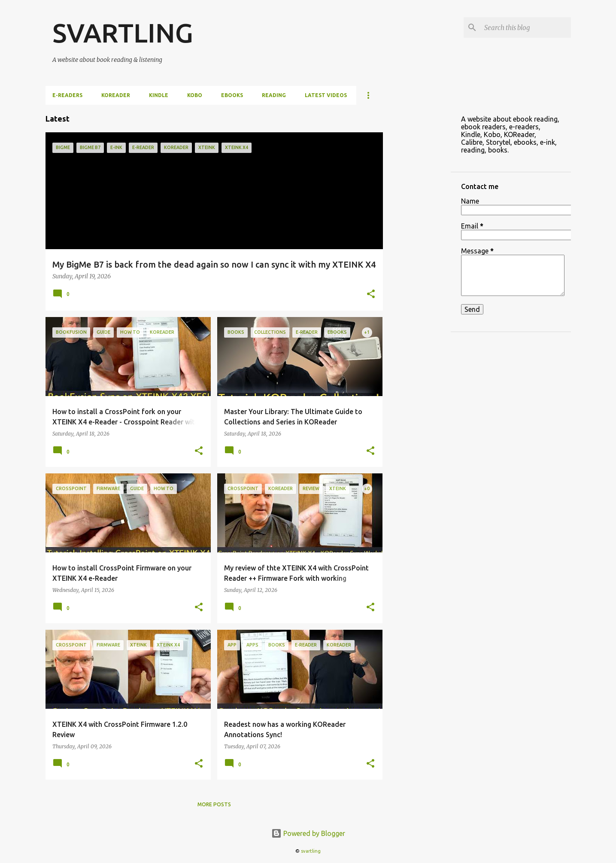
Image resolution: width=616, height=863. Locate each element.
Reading (274, 95)
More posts (214, 804)
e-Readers (67, 95)
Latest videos (326, 95)
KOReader (116, 95)
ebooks (232, 95)
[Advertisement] (417, 234)
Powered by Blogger (308, 833)
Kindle (159, 95)
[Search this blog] (526, 27)
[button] (371, 295)
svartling (311, 851)
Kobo (195, 95)
